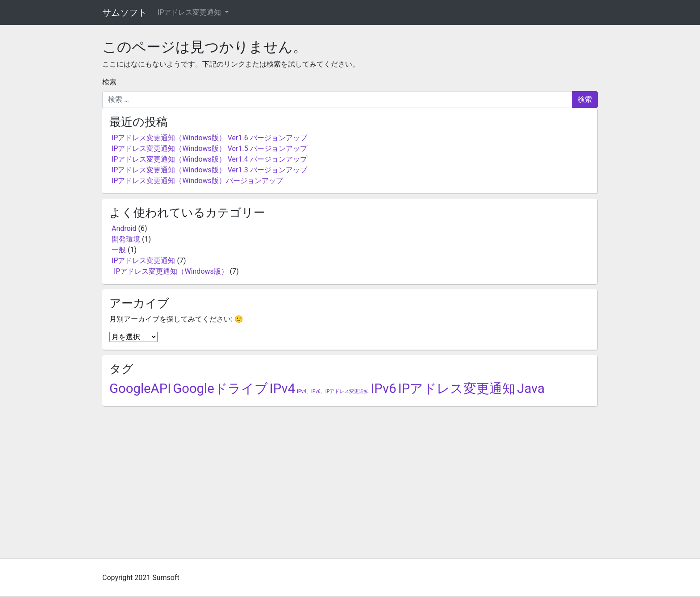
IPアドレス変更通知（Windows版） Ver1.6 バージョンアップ (209, 138)
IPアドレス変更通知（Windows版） (171, 271)
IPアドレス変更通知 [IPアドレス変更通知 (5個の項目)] (457, 388)
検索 (109, 82)
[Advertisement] (350, 478)
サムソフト (125, 13)
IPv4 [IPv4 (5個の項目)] (282, 388)
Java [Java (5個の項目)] (531, 388)
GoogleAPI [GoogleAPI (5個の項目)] (140, 388)
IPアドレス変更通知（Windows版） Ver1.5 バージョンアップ (209, 148)
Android (124, 228)
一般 (119, 250)
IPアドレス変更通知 (190, 12)
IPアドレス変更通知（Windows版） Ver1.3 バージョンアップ (209, 170)
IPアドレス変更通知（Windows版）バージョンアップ (197, 181)
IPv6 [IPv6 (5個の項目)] (383, 388)
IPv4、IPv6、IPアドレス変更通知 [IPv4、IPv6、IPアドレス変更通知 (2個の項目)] (333, 391)
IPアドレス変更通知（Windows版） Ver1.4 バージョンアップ (209, 159)
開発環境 (126, 239)
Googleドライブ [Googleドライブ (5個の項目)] (220, 388)
